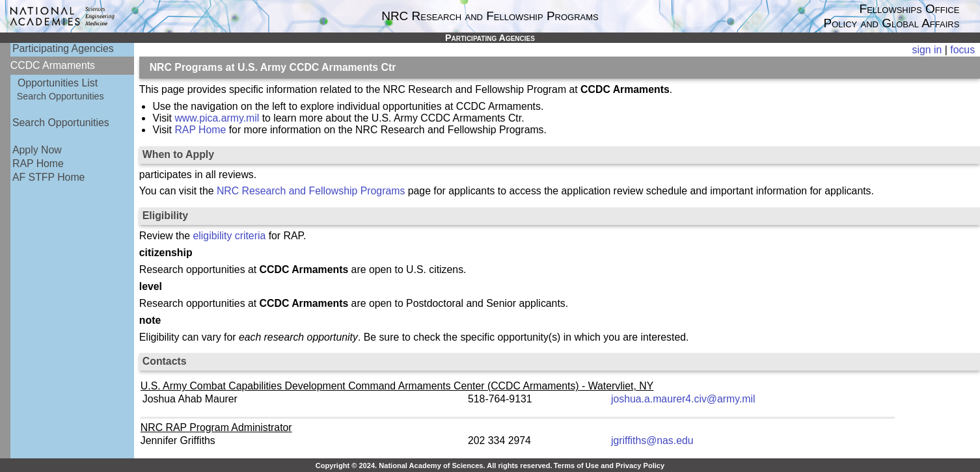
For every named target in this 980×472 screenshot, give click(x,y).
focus (962, 50)
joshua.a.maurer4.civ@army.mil (683, 399)
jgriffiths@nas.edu (652, 440)
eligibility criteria (230, 236)
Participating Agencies (63, 48)
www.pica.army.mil (217, 118)
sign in (927, 50)
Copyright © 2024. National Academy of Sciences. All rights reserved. (434, 465)
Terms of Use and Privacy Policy (609, 465)
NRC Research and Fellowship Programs (311, 191)
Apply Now (37, 150)
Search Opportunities (61, 96)
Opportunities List (58, 83)
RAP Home (38, 164)
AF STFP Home (48, 177)
